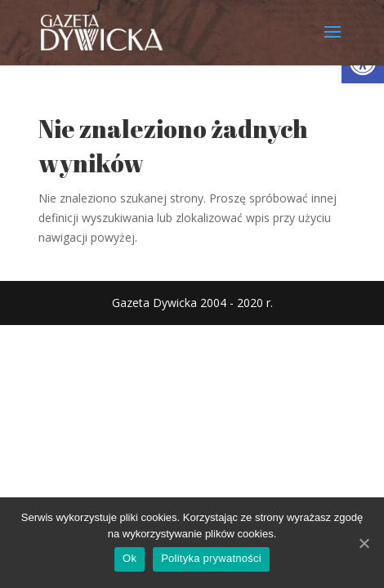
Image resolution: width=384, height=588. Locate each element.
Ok (129, 558)
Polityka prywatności (211, 558)
